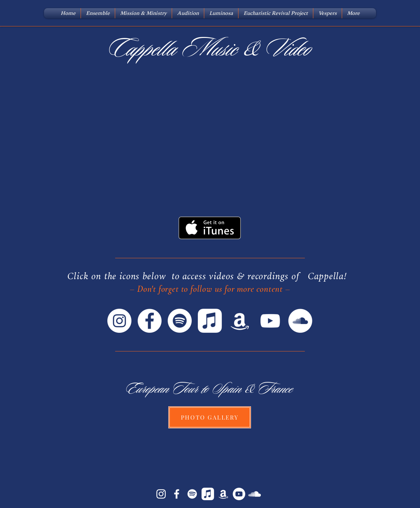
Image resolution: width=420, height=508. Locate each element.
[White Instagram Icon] (161, 494)
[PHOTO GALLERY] (210, 417)
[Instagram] (119, 321)
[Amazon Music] (223, 494)
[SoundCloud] (300, 321)
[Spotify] (180, 321)
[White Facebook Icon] (177, 494)
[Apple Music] (210, 321)
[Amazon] (240, 321)
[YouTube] (270, 321)
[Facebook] (150, 321)
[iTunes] (208, 494)
